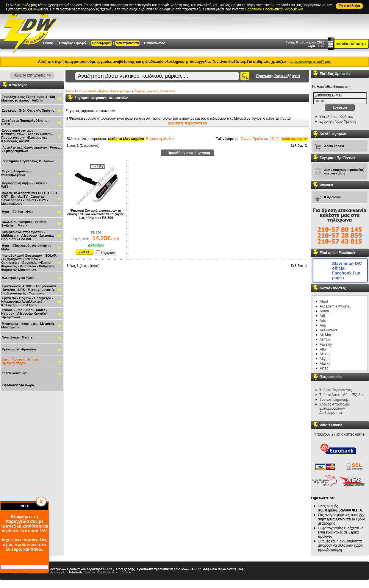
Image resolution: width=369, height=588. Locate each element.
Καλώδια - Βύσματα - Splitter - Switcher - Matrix (25, 224)
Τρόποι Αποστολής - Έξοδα (341, 395)
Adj (322, 316)
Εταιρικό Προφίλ (73, 43)
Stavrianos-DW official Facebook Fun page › (347, 271)
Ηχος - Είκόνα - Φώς (18, 212)
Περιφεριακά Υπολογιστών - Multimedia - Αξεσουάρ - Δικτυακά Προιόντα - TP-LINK (28, 235)
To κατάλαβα (349, 6)
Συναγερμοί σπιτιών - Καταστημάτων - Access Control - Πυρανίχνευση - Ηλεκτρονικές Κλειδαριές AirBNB (27, 136)
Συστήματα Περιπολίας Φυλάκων (28, 161)
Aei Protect (328, 330)
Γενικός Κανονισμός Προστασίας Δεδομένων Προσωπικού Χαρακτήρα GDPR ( (58, 569)
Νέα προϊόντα (127, 43)
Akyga (325, 359)
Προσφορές (102, 43)
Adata (324, 311)
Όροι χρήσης (125, 569)
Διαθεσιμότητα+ (295, 139)
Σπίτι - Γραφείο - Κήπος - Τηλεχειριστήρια (21, 361)
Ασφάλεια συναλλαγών (220, 569)
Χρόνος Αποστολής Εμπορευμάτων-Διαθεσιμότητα (334, 408)
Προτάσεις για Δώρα (18, 385)
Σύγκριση (106, 253)
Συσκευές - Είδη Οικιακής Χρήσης (28, 110)
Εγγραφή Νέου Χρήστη (337, 121)
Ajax (323, 349)
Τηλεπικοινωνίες (15, 373)
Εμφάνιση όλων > (160, 139)
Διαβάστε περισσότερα (187, 123)
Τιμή (275, 139)
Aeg (323, 325)
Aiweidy (326, 344)
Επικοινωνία (155, 43)
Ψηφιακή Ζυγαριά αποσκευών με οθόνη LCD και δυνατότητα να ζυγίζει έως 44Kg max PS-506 (96, 214)
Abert (324, 302)
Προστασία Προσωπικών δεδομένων (274, 9)
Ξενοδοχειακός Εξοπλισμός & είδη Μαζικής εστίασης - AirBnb (28, 99)
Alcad (324, 368)
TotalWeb (75, 572)
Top (241, 569)
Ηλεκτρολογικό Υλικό (18, 278)
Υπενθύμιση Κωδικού (336, 117)
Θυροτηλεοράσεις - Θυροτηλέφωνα (16, 173)
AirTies (325, 340)
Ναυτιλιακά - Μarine (17, 337)
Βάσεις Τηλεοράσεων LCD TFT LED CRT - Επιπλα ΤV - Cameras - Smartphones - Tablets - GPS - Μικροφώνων (29, 198)
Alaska (325, 364)
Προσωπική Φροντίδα (19, 349)
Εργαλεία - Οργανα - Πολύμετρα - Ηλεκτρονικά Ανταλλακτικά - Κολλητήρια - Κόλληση (27, 302)
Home (48, 43)
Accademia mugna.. (335, 306)
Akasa (325, 354)
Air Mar (325, 335)
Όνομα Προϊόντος (255, 139)
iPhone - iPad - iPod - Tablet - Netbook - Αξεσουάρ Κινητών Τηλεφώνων (24, 314)
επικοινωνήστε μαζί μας (311, 62)
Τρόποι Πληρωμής (334, 400)
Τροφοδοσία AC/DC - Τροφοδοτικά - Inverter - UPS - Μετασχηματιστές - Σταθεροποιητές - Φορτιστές (29, 290)
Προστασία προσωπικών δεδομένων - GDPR (169, 569)
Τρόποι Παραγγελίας (336, 390)
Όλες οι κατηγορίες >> (32, 75)
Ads (323, 321)
